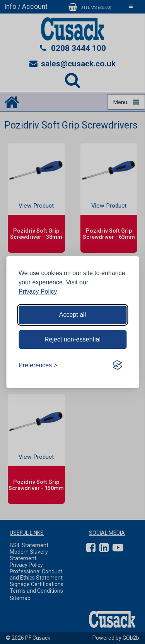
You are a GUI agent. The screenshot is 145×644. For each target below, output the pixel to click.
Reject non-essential (72, 339)
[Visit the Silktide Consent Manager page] (117, 365)
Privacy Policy (38, 292)
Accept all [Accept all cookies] (72, 315)
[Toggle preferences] (38, 365)
